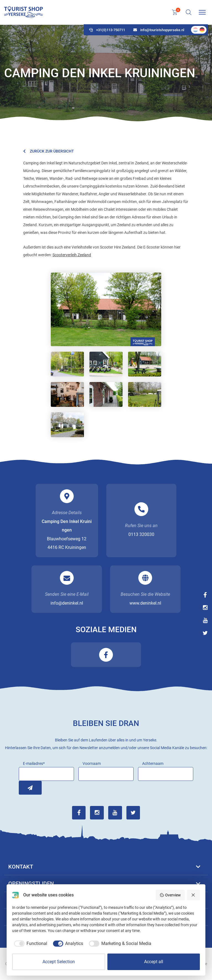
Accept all (154, 962)
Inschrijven (26, 788)
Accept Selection (59, 962)
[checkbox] (30, 944)
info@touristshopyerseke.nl (159, 30)
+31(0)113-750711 (107, 30)
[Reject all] (194, 895)
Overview (170, 895)
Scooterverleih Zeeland (72, 255)
